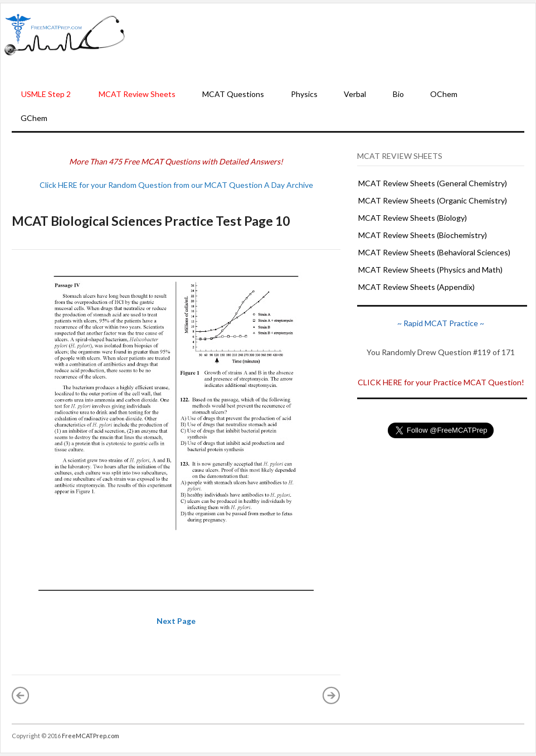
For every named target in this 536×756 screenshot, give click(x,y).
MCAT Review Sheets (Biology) (413, 218)
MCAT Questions (233, 94)
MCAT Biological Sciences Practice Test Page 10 (151, 221)
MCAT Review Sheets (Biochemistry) (423, 235)
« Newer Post (21, 695)
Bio (398, 94)
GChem (34, 118)
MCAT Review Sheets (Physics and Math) (430, 270)
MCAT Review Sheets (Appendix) (416, 287)
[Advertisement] (331, 44)
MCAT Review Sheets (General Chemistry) (433, 183)
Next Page (176, 621)
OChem (444, 94)
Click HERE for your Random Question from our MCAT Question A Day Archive (176, 185)
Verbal (355, 94)
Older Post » (332, 695)
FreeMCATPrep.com (91, 736)
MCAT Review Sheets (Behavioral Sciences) (434, 252)
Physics (304, 94)
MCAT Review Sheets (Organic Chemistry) (433, 200)
